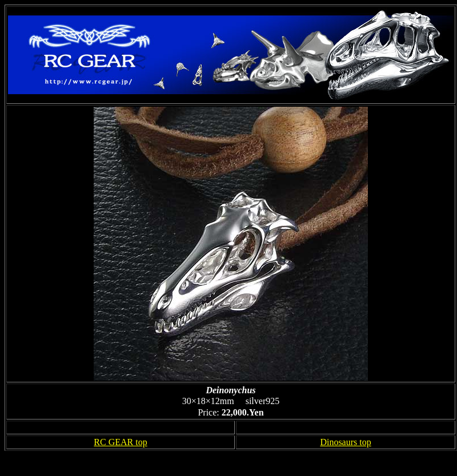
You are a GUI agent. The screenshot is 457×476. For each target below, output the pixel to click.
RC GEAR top (120, 442)
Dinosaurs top (345, 442)
